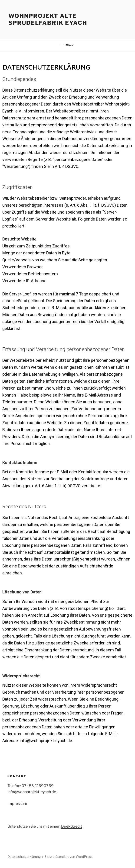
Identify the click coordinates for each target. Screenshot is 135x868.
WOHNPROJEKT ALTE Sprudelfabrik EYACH (48, 19)
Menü (67, 45)
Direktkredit (72, 826)
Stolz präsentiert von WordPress (68, 857)
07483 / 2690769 (38, 786)
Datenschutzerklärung (24, 857)
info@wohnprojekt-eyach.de (32, 792)
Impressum (17, 804)
